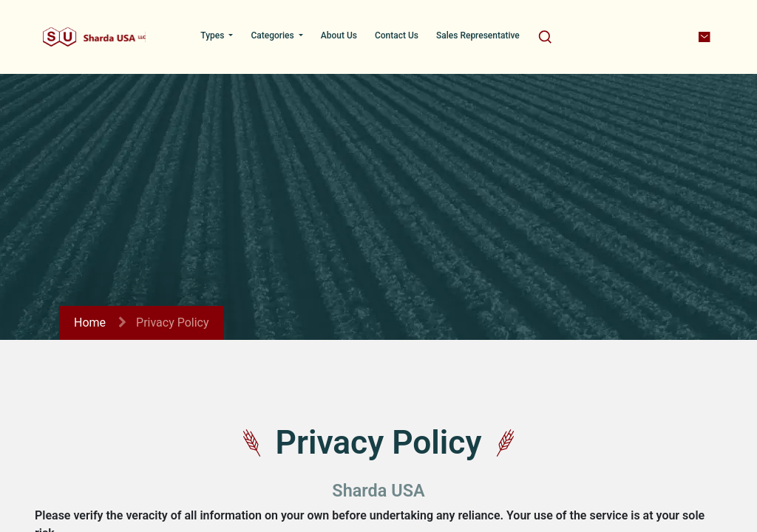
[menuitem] (217, 35)
